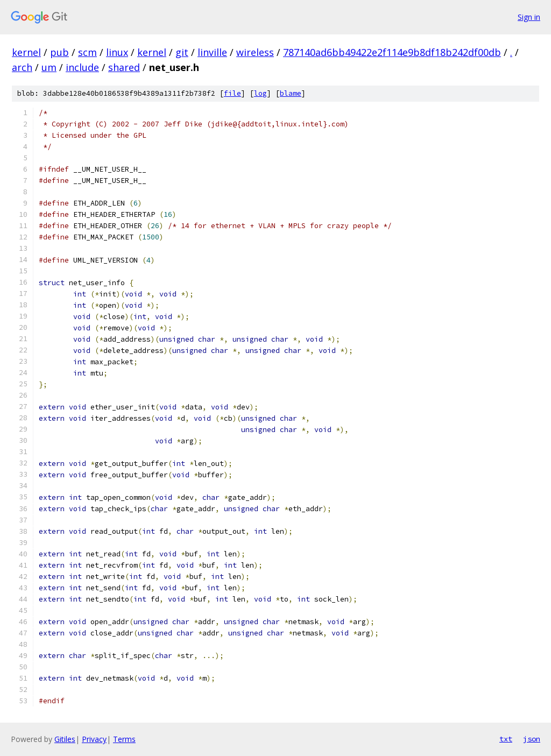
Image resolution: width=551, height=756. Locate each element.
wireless (255, 52)
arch (22, 67)
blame (291, 93)
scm (87, 52)
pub (59, 52)
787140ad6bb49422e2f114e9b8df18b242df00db (392, 52)
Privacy (94, 739)
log (260, 93)
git (182, 52)
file (232, 93)
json (532, 739)
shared (124, 67)
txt (506, 739)
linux (117, 52)
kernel (26, 52)
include (82, 67)
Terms (124, 739)
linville (212, 52)
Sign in (529, 17)
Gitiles (65, 739)
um (49, 67)
